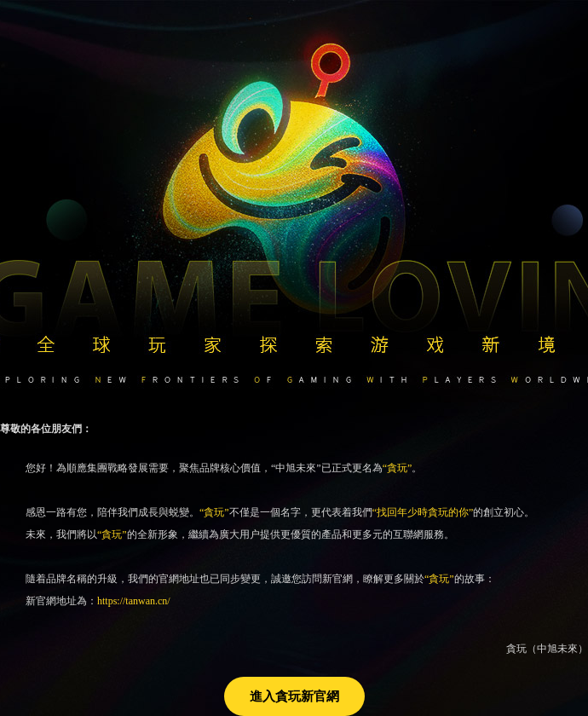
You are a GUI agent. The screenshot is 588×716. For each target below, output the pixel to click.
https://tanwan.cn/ (134, 601)
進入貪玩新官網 (294, 696)
